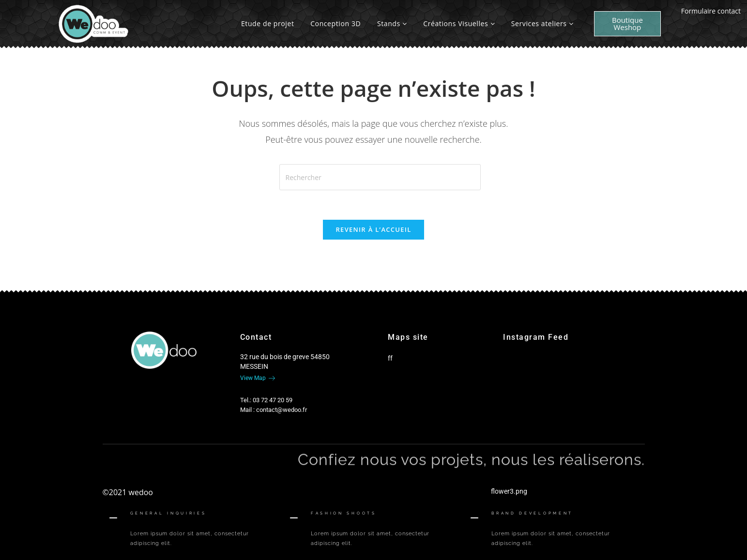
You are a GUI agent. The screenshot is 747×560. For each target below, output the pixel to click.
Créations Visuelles (459, 23)
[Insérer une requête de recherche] (380, 177)
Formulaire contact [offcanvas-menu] (711, 11)
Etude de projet (268, 23)
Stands (392, 23)
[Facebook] (137, 387)
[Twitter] (153, 387)
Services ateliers (542, 23)
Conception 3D (335, 23)
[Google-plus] (170, 387)
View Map (258, 378)
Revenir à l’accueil (373, 229)
